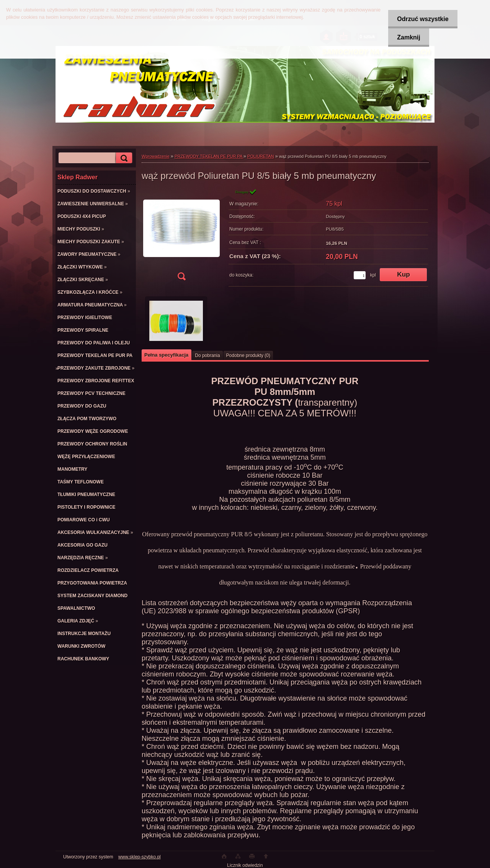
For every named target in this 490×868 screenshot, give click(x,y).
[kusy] (360, 275)
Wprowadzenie (156, 156)
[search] (123, 158)
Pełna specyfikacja (166, 355)
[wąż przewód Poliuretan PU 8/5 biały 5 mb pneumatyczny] (181, 237)
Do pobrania (207, 355)
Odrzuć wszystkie (421, 19)
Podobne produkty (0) (248, 355)
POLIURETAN (261, 156)
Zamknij (407, 37)
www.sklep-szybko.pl (140, 857)
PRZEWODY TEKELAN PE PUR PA (209, 156)
